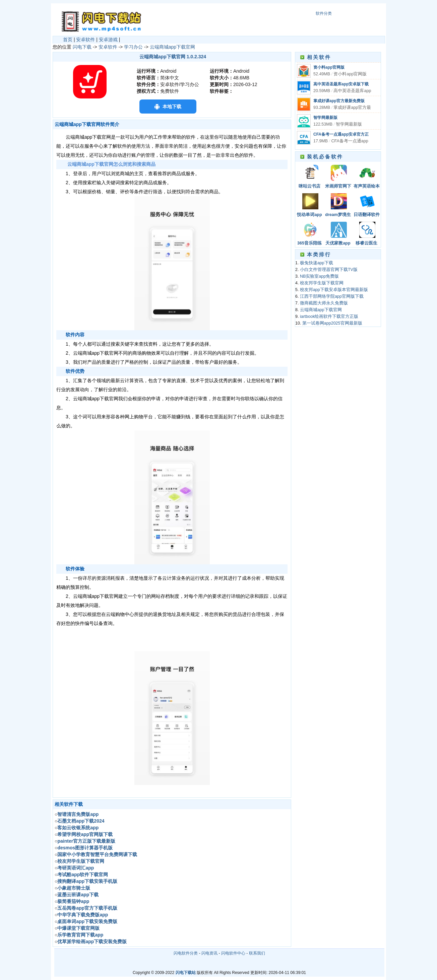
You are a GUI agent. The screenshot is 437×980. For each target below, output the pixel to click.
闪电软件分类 (186, 953)
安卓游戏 (108, 40)
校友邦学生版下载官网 (322, 283)
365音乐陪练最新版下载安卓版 (310, 244)
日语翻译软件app (367, 215)
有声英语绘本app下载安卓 (367, 187)
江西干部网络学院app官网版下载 (332, 296)
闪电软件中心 (233, 953)
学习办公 (133, 47)
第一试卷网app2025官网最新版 (332, 323)
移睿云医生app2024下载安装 (366, 244)
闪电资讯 (209, 953)
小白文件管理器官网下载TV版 (329, 270)
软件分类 (324, 13)
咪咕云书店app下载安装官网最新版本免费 (310, 187)
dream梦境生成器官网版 (338, 215)
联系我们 (257, 953)
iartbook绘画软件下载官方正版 (329, 317)
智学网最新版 (325, 118)
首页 (68, 40)
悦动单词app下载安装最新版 (310, 215)
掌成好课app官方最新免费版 (339, 101)
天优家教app (338, 243)
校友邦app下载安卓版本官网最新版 (334, 290)
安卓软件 (85, 40)
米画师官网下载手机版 (338, 187)
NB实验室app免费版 (319, 276)
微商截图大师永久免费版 (324, 303)
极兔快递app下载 (317, 263)
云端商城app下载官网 (172, 47)
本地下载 (172, 107)
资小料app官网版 (329, 67)
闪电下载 (82, 47)
